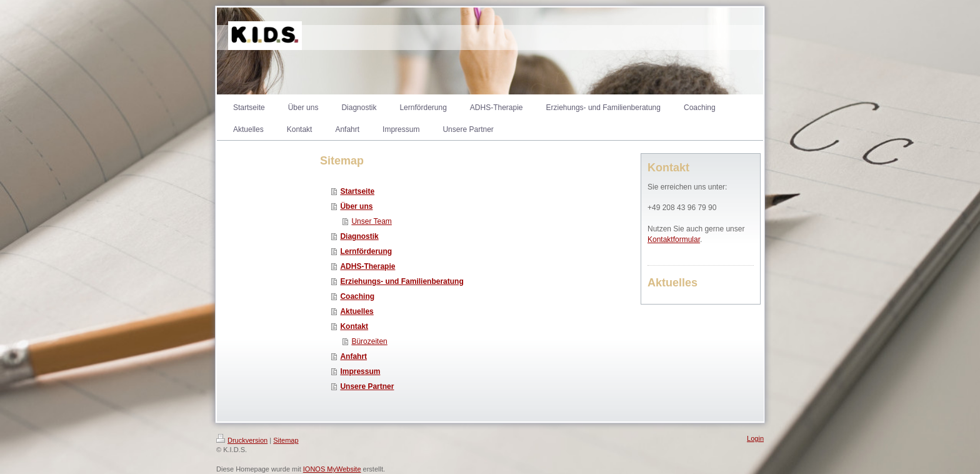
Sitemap (286, 440)
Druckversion (242, 440)
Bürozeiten (369, 341)
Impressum (360, 371)
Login (755, 438)
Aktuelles (357, 311)
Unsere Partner (367, 386)
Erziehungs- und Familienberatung (402, 281)
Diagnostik (359, 236)
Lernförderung (366, 251)
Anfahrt (353, 356)
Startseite (357, 191)
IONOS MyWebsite (332, 469)
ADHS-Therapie (367, 266)
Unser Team (371, 221)
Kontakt (354, 326)
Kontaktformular (674, 240)
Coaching (357, 296)
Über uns (356, 206)
